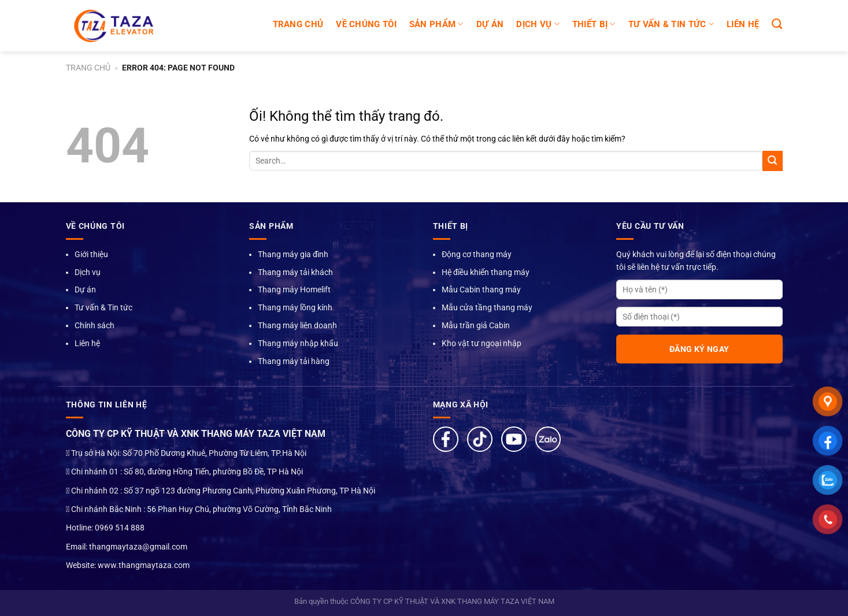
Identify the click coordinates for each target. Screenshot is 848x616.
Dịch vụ (88, 272)
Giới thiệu (91, 254)
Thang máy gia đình (293, 254)
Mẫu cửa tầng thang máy (487, 307)
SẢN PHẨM (436, 24)
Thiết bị (594, 24)
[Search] (777, 24)
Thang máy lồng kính (295, 307)
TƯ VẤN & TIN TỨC (671, 24)
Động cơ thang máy (477, 254)
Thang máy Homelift (294, 290)
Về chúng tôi (366, 24)
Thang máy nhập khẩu (298, 343)
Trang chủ (298, 24)
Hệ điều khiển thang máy (486, 272)
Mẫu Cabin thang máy (481, 290)
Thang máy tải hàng (294, 361)
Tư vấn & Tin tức (103, 307)
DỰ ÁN (490, 24)
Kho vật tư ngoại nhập (482, 343)
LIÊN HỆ (743, 24)
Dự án (85, 290)
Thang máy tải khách (295, 272)
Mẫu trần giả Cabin (476, 325)
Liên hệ (87, 343)
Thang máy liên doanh (297, 325)
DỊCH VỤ (538, 24)
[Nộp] (773, 161)
